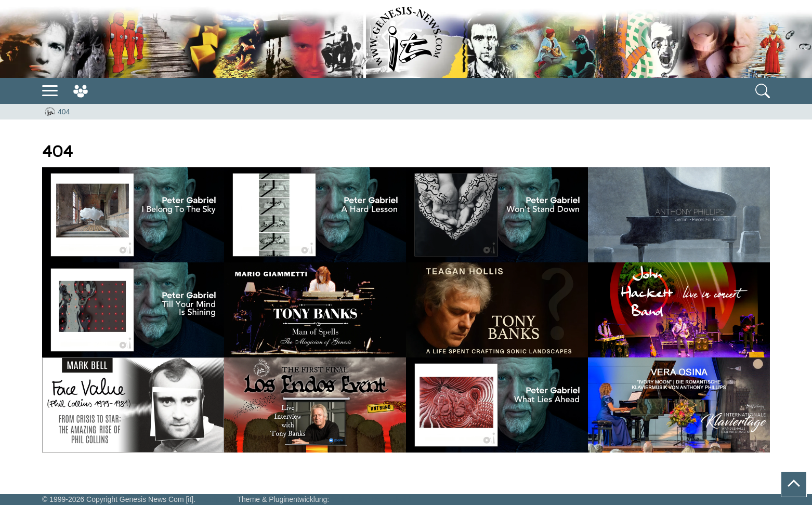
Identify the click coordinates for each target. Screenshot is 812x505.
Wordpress (217, 499)
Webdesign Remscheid (371, 499)
